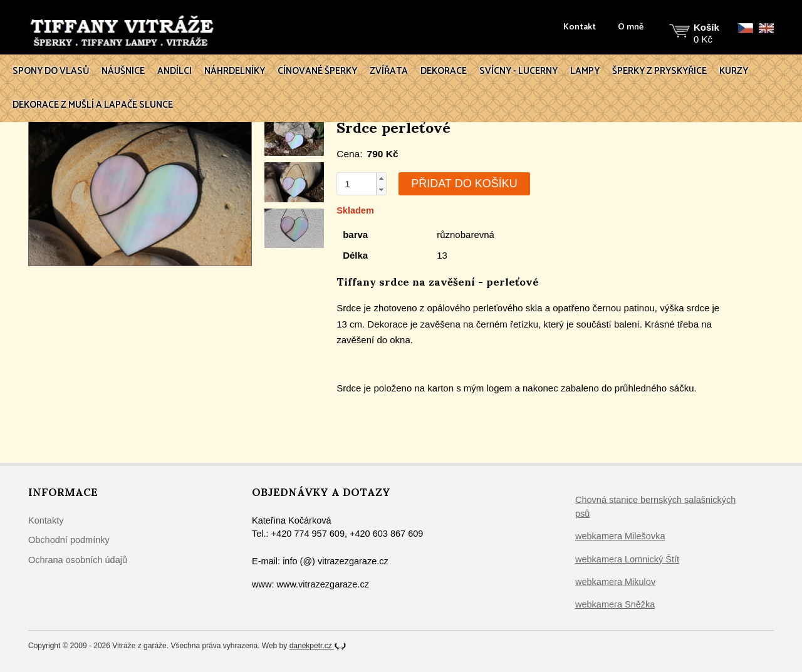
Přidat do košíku (464, 184)
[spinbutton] (357, 184)
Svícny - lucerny (518, 71)
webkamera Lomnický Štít (627, 559)
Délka (355, 255)
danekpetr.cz (318, 646)
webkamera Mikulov (615, 582)
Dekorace (444, 71)
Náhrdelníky (235, 71)
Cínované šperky (317, 71)
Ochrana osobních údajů (78, 560)
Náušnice (123, 71)
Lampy (585, 71)
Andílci (174, 71)
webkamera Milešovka (620, 536)
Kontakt (580, 28)
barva (355, 235)
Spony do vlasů (51, 71)
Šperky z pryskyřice (659, 71)
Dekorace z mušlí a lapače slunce (93, 105)
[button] (381, 178)
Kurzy (734, 71)
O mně (631, 28)
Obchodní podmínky (69, 540)
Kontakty (46, 520)
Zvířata (389, 71)
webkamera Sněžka (615, 604)
